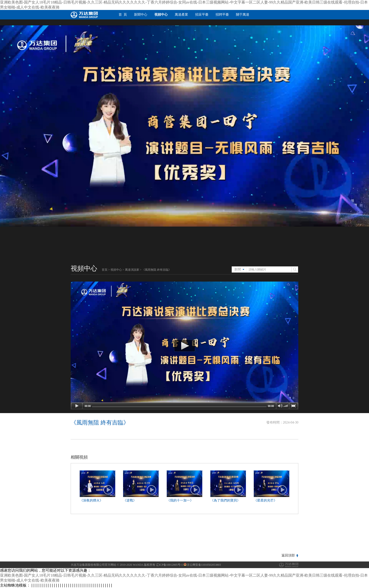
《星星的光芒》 (265, 500)
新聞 (238, 269)
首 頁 (123, 15)
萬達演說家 (132, 270)
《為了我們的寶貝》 (225, 500)
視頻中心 (161, 15)
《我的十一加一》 (180, 500)
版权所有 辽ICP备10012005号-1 (163, 565)
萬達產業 (181, 15)
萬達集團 (289, 565)
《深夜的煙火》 (91, 500)
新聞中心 (141, 15)
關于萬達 (243, 15)
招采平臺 (202, 15)
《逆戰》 (130, 500)
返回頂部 (288, 555)
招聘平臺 (222, 15)
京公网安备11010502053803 (202, 565)
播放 (108, 490)
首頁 (105, 270)
